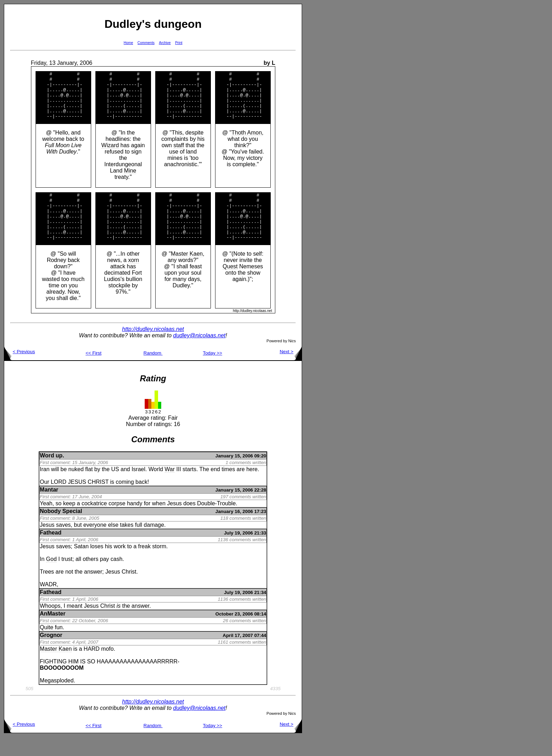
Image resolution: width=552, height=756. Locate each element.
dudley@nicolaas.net (199, 354)
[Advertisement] (325, 110)
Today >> (212, 372)
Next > (291, 371)
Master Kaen (187, 273)
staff (179, 155)
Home (128, 43)
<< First (93, 372)
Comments (146, 43)
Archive (165, 43)
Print (179, 43)
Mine (130, 180)
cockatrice (94, 522)
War (170, 488)
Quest (230, 285)
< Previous (20, 371)
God (51, 578)
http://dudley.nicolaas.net (153, 348)
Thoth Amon (247, 142)
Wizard (110, 155)
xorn (134, 279)
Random (153, 372)
